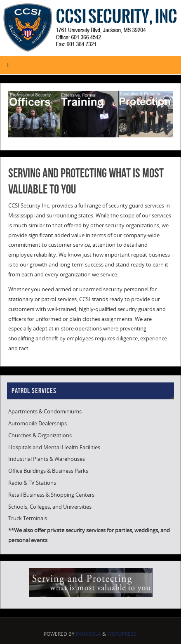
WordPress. (122, 634)
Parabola (88, 634)
